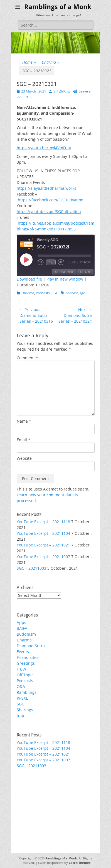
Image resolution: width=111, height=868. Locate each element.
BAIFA (22, 628)
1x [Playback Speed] (51, 262)
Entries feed (28, 797)
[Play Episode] (26, 260)
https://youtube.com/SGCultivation (49, 211)
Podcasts (43, 293)
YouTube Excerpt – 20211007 (43, 557)
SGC (55, 293)
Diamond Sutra (31, 646)
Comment (27, 358)
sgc (82, 293)
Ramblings (27, 692)
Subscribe (64, 272)
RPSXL (22, 698)
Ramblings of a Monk (58, 7)
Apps (21, 622)
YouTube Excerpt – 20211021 (43, 545)
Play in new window (65, 279)
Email (24, 440)
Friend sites (28, 657)
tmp (20, 716)
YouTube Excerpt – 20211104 (43, 533)
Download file (29, 279)
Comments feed (31, 803)
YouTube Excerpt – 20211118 (43, 522)
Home (29, 62)
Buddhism (26, 634)
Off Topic (25, 675)
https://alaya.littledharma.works (46, 188)
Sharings (25, 710)
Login (22, 791)
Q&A (21, 686)
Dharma (50, 62)
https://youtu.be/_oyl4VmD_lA (44, 148)
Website (24, 458)
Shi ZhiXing (62, 91)
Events (23, 652)
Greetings (26, 663)
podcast (72, 293)
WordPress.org (30, 809)
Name (24, 421)
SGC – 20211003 (31, 568)
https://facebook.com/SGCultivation (51, 200)
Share (85, 272)
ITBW (21, 669)
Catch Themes (80, 863)
